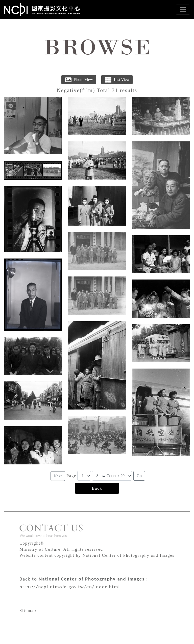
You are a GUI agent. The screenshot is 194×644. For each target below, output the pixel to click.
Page (71, 476)
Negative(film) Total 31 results (97, 90)
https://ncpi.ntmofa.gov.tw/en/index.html (70, 587)
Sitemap (28, 610)
